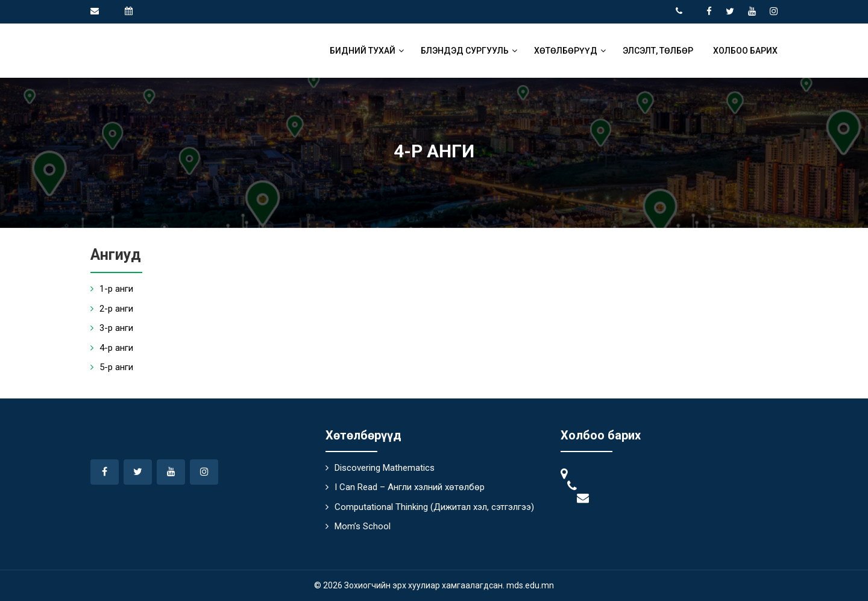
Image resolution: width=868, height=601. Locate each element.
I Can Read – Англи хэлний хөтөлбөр (410, 487)
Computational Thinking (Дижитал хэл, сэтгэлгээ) (434, 507)
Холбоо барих (745, 51)
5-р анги (116, 367)
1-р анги (116, 289)
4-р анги (116, 348)
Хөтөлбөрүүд (566, 51)
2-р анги (116, 309)
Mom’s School (363, 526)
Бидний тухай (363, 51)
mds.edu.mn (530, 585)
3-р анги (116, 328)
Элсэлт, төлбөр (658, 51)
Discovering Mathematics (385, 468)
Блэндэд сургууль (465, 51)
